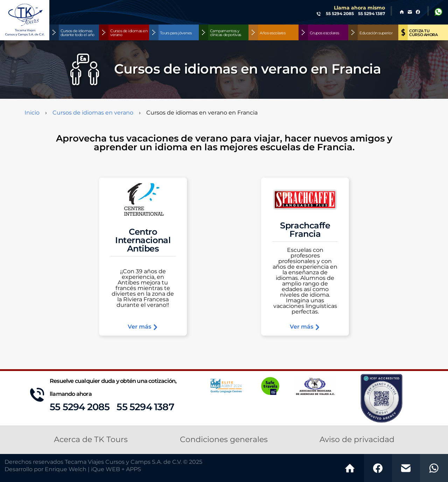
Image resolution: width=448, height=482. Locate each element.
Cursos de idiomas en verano (93, 113)
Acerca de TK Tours (91, 440)
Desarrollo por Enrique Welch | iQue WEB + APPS (73, 469)
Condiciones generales (224, 440)
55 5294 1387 (145, 407)
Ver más (143, 327)
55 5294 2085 (80, 407)
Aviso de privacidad (357, 440)
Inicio (32, 113)
